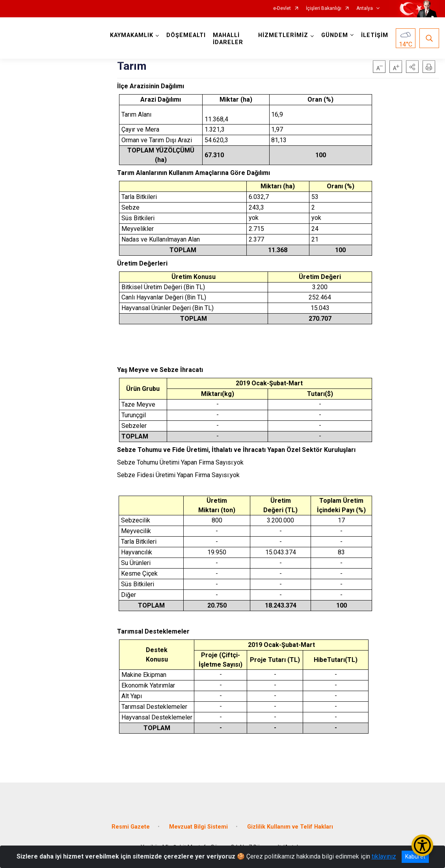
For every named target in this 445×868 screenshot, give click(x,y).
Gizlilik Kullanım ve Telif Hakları (290, 827)
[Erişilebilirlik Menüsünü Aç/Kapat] (422, 845)
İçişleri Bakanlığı (324, 8)
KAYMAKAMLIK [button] (132, 35)
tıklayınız (384, 856)
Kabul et (415, 857)
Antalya (365, 8)
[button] (412, 67)
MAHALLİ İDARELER (228, 39)
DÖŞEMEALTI (186, 35)
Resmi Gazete (131, 827)
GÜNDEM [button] (335, 35)
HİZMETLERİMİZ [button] (283, 35)
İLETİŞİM (375, 35)
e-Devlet (282, 8)
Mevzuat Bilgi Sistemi (198, 827)
